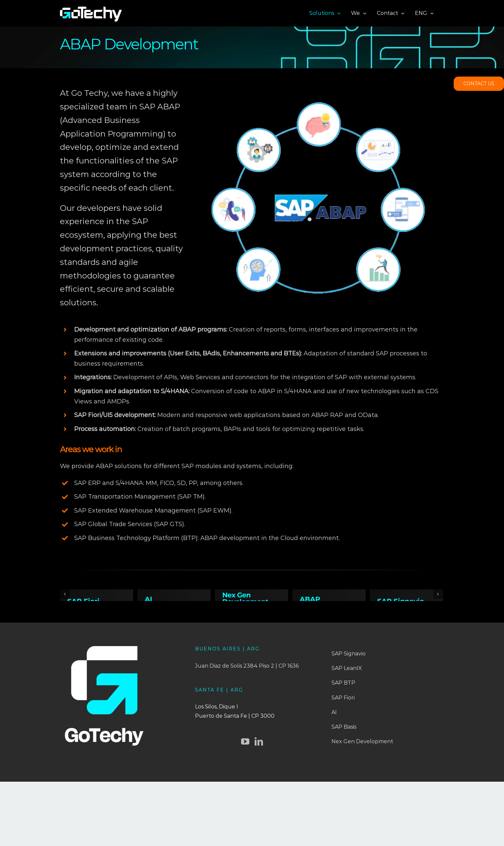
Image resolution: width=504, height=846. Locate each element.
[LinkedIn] (259, 807)
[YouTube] (245, 807)
